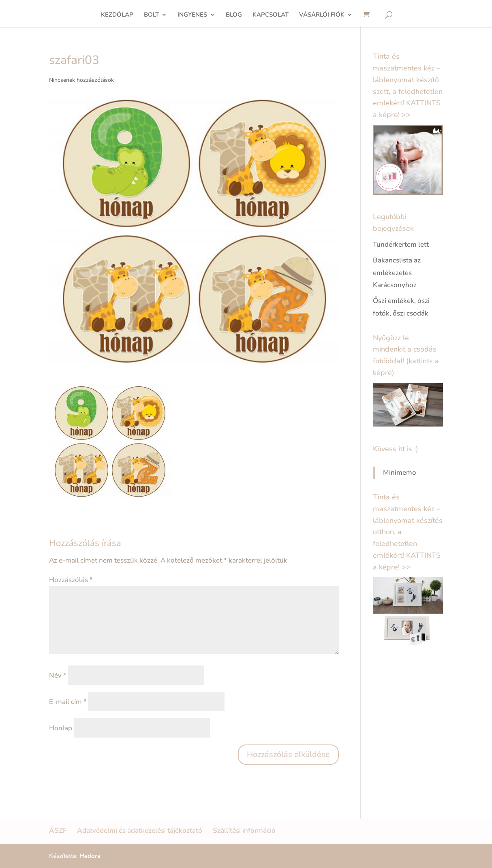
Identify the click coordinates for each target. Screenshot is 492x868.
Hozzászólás (71, 580)
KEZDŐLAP (117, 15)
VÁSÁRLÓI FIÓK (322, 15)
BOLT (151, 15)
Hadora (90, 856)
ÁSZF (58, 831)
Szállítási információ (244, 831)
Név (58, 675)
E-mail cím (68, 702)
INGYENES (192, 15)
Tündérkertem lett (401, 244)
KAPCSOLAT (271, 15)
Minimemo (400, 472)
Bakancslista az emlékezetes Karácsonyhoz (397, 273)
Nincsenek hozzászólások (81, 80)
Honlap (61, 728)
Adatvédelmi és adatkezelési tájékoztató (140, 831)
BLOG (234, 15)
